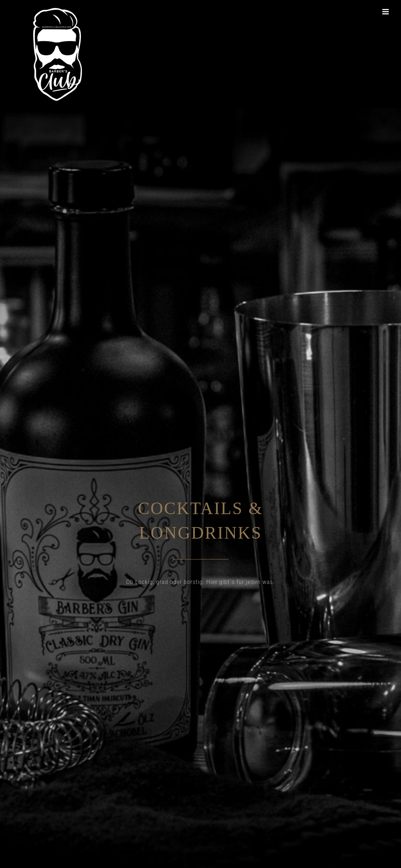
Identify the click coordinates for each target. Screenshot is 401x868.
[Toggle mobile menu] (386, 12)
